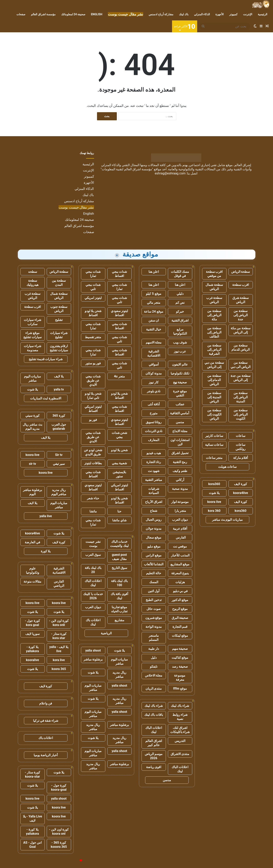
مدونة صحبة (180, 489)
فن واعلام (46, 703)
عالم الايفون (180, 364)
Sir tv (59, 455)
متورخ (154, 413)
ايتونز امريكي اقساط (93, 409)
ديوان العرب (180, 520)
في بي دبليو (180, 591)
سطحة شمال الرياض (214, 287)
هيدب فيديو (154, 453)
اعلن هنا (154, 272)
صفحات (21, 14)
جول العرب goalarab (59, 427)
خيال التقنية (154, 329)
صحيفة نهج (180, 382)
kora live (59, 660)
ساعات (241, 436)
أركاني (180, 480)
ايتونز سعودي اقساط (119, 313)
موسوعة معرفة (180, 678)
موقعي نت (180, 546)
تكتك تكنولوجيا (180, 373)
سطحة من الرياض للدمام (241, 347)
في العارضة (32, 542)
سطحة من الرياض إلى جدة (241, 315)
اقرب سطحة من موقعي (214, 274)
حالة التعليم (154, 573)
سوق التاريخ (119, 568)
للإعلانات (74, 861)
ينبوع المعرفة (180, 573)
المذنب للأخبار (180, 555)
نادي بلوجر (154, 391)
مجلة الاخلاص (154, 675)
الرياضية (106, 633)
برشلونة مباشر (93, 659)
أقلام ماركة (241, 458)
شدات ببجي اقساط (119, 274)
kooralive (32, 660)
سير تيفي (59, 464)
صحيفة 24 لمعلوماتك (73, 14)
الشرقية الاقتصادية (154, 353)
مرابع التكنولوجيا (180, 331)
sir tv (32, 464)
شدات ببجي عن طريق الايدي (93, 380)
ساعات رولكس (241, 447)
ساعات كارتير (214, 436)
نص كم (180, 303)
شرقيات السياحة (154, 491)
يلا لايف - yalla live (59, 649)
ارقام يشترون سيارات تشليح (59, 348)
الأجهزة (220, 14)
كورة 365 (59, 416)
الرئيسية (263, 14)
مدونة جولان (154, 529)
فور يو (93, 420)
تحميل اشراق (180, 453)
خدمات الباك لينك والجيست (119, 544)
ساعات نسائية (214, 445)
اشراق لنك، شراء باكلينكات (180, 730)
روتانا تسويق (154, 422)
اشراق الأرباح (154, 502)
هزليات (180, 582)
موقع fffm (180, 689)
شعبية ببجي (119, 463)
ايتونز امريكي (93, 298)
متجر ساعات (214, 458)
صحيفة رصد (180, 667)
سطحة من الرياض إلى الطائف (214, 332)
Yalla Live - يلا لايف (33, 818)
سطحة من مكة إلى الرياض (241, 330)
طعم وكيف (180, 471)
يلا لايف (59, 376)
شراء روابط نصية (180, 717)
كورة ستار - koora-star (32, 774)
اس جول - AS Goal (33, 845)
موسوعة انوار (180, 502)
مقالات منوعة (33, 581)
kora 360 (214, 511)
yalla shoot (93, 650)
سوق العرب (93, 555)
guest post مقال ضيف (119, 557)
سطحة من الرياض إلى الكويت (241, 414)
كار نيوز (154, 382)
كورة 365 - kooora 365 (59, 845)
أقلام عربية (180, 529)
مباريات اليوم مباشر (119, 661)
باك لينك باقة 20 (93, 570)
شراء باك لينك (180, 706)
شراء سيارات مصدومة (32, 348)
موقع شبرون (154, 618)
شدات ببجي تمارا (93, 274)
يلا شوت (214, 493)
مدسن (180, 422)
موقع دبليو (154, 546)
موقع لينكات (180, 636)
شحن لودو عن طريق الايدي (93, 452)
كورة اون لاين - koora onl (59, 832)
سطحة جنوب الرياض (59, 309)
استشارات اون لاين (180, 442)
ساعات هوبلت (227, 467)
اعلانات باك (46, 738)
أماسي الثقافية (180, 413)
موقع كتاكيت (180, 658)
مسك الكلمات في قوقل (180, 274)
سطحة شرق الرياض (241, 300)
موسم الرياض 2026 (154, 756)
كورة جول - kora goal (32, 623)
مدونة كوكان (154, 373)
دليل (154, 658)
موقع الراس (154, 555)
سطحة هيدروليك (32, 283)
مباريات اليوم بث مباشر (227, 520)
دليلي (180, 294)
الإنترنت (248, 14)
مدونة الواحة (154, 627)
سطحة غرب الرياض (214, 300)
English (97, 14)
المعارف (154, 440)
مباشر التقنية (154, 480)
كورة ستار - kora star (59, 636)
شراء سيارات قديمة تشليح (46, 359)
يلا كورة (46, 551)
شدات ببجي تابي (93, 287)
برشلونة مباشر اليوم (33, 492)
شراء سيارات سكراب (32, 322)
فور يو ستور (93, 363)
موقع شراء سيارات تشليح (32, 335)
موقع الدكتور (180, 600)
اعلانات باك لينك (93, 622)
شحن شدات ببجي (119, 435)
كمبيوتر (233, 14)
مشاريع (119, 620)
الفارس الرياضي (59, 584)
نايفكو (154, 667)
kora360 (214, 484)
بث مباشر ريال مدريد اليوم (32, 427)
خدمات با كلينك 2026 (93, 596)
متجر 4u (119, 376)
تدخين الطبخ (154, 600)
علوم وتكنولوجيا (33, 570)
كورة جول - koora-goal (59, 788)
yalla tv (59, 389)
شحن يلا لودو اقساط (93, 313)
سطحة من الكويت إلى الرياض (214, 414)
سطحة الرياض (241, 272)
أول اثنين (154, 591)
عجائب (180, 404)
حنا (119, 511)
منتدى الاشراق (180, 754)
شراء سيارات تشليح (59, 335)
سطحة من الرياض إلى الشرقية (214, 350)
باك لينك (184, 14)
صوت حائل (154, 609)
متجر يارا (180, 511)
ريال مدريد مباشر (119, 675)
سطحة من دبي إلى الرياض (214, 365)
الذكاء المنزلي (202, 14)
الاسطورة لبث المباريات (46, 398)
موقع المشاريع (180, 564)
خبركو (180, 312)
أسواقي (154, 364)
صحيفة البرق (180, 618)
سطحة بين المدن (59, 283)
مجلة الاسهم (154, 342)
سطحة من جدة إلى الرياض (241, 378)
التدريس (180, 741)
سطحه (33, 272)
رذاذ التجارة (154, 462)
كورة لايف (241, 484)
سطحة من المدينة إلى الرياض (214, 397)
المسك (154, 582)
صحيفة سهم (180, 649)
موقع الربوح (180, 609)
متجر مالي (154, 303)
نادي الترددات (154, 431)
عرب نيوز (180, 351)
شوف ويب (180, 342)
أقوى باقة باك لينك (119, 596)
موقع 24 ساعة (154, 312)
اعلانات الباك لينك (154, 730)
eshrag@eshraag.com (170, 173)
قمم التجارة (180, 627)
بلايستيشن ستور (119, 474)
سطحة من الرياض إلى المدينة (241, 397)
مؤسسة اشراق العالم (43, 14)
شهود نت (154, 471)
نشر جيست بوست (93, 544)
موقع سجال (154, 537)
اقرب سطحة (241, 285)
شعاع (154, 511)
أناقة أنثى (154, 404)
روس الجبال (154, 520)
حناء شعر (93, 498)
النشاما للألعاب (154, 564)
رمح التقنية (180, 462)
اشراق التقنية (180, 320)
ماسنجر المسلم (154, 638)
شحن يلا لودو (119, 450)
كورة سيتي (32, 416)
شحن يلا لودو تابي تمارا (93, 396)
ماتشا (93, 511)
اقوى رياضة (154, 767)
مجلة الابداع (180, 431)
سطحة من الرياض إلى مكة (214, 315)
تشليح (59, 320)
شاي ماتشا (119, 520)
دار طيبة (154, 649)
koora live (214, 502)
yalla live (46, 516)
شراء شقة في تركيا (46, 721)
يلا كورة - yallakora (32, 649)
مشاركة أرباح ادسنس (161, 14)
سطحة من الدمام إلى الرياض (214, 380)
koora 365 (59, 669)
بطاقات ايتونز (93, 463)
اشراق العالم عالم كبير (154, 743)
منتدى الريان (154, 689)
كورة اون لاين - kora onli (59, 623)
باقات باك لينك (154, 715)
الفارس (180, 537)
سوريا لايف (32, 634)
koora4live (240, 493)
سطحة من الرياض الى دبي (241, 365)
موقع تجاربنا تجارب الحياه (119, 609)
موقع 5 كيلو (154, 294)
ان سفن (154, 320)
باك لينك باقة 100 (119, 583)
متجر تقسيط (93, 337)
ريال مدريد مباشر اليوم (59, 492)
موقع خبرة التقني (180, 393)
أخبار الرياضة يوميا (46, 755)
